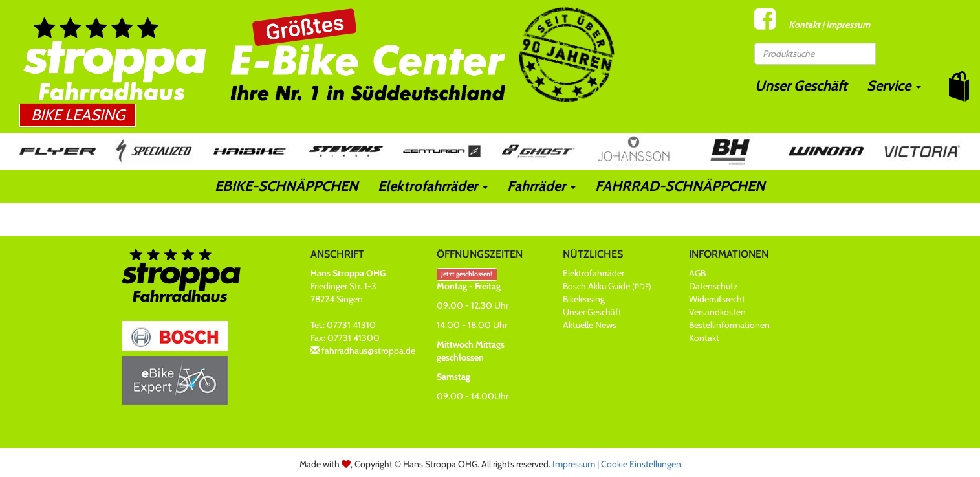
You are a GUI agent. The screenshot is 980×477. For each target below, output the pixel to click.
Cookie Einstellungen (641, 464)
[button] (959, 86)
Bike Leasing (78, 115)
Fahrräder (541, 186)
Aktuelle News (590, 325)
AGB (697, 273)
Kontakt (804, 25)
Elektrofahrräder (433, 186)
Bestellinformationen (729, 325)
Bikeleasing (584, 299)
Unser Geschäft (801, 86)
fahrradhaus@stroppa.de (368, 351)
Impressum (848, 25)
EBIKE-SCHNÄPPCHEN (287, 186)
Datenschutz (713, 286)
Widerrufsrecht (717, 299)
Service (894, 86)
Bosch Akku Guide (607, 286)
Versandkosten (717, 312)
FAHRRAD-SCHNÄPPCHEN (680, 186)
